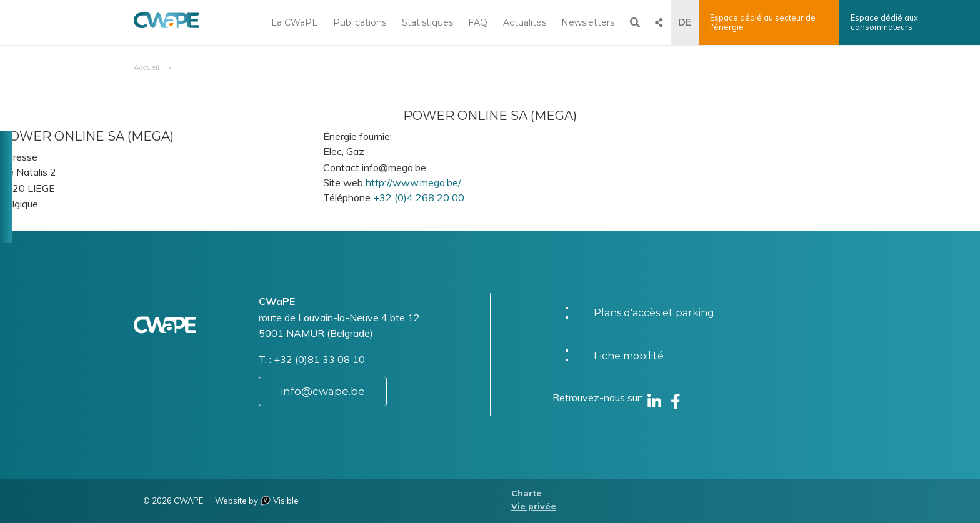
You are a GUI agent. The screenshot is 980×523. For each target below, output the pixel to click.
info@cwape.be (323, 391)
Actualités (525, 22)
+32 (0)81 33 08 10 (319, 359)
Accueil (147, 67)
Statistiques (427, 22)
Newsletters (588, 22)
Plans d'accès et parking (654, 313)
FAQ (478, 22)
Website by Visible (257, 501)
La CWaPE (295, 22)
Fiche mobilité (629, 356)
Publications (360, 22)
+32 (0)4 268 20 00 (419, 197)
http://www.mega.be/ (413, 182)
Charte (527, 493)
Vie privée (534, 506)
